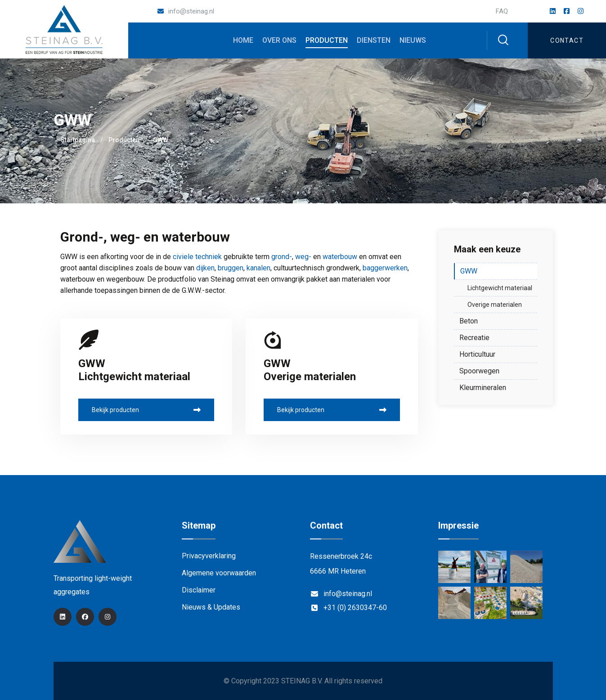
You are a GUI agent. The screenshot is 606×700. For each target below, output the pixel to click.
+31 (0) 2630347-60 (355, 608)
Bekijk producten (146, 410)
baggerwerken (385, 268)
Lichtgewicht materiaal (500, 288)
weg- (303, 257)
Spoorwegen (479, 371)
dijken (205, 268)
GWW (469, 271)
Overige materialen (495, 305)
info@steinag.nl (191, 11)
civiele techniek (197, 257)
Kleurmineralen (483, 388)
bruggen (231, 268)
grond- (282, 257)
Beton (469, 321)
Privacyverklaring (209, 556)
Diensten (374, 40)
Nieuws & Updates (211, 607)
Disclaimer (199, 590)
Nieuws (413, 40)
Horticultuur (477, 354)
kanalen (258, 268)
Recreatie (474, 338)
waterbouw (340, 257)
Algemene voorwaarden (219, 573)
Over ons (279, 40)
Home (243, 40)
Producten (327, 40)
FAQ (502, 11)
